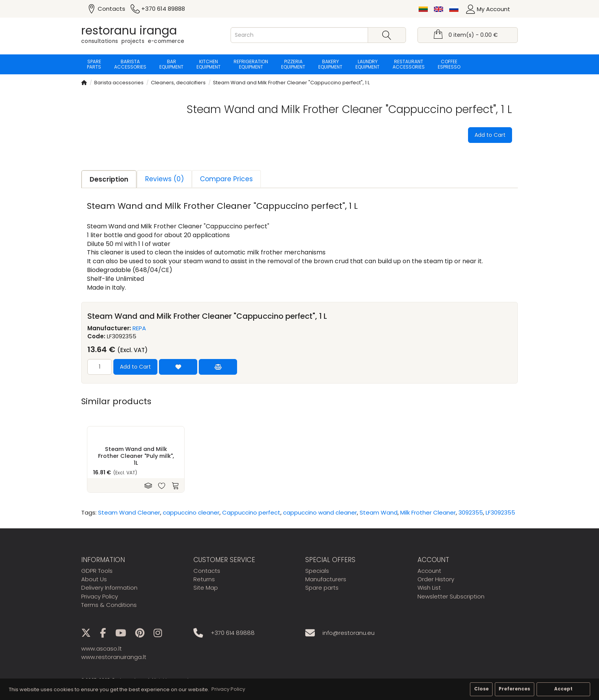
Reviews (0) (164, 179)
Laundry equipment (367, 64)
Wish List (429, 588)
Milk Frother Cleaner (428, 512)
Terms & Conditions (109, 605)
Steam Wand (379, 512)
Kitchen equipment (209, 64)
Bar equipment (171, 64)
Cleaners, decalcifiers (178, 83)
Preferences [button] (514, 689)
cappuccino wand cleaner (320, 512)
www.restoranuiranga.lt (114, 657)
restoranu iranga (129, 31)
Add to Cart (490, 135)
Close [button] (481, 689)
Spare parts (94, 64)
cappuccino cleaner (191, 512)
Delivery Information (109, 588)
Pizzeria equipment (293, 64)
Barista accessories (130, 64)
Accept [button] (563, 689)
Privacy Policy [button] (228, 689)
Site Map (206, 588)
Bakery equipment (330, 64)
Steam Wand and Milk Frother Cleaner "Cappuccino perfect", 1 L (291, 83)
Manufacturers (326, 579)
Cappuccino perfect (251, 512)
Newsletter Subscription (451, 596)
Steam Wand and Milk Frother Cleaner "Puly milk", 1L (136, 456)
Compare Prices (226, 179)
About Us (94, 579)
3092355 (471, 512)
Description (109, 179)
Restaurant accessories (409, 64)
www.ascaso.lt (101, 648)
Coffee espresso (449, 64)
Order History (436, 579)
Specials (317, 571)
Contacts (207, 571)
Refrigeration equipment (251, 64)
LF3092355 (500, 512)
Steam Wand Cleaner (129, 512)
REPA (139, 328)
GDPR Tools (97, 571)
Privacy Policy (100, 596)
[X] (90, 634)
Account (429, 571)
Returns (204, 579)
